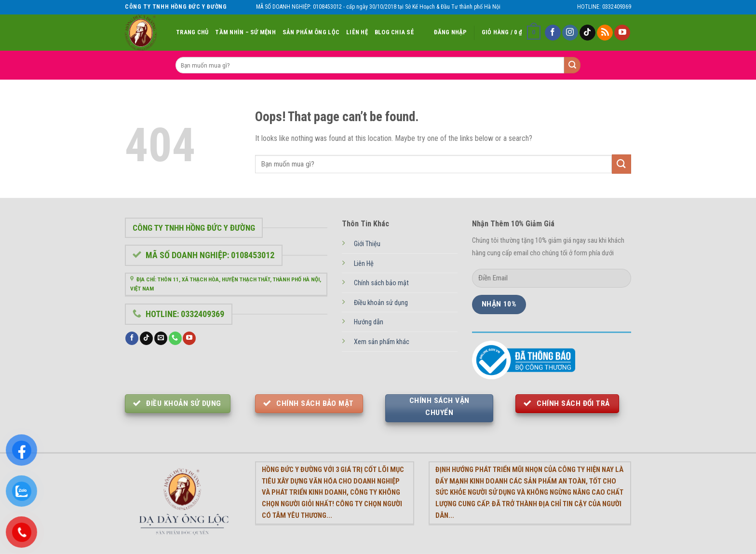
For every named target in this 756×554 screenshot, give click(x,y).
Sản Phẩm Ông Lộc (311, 32)
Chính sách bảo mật (381, 283)
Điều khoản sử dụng (381, 303)
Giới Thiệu (367, 244)
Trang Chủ (192, 32)
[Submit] (621, 164)
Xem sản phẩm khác (382, 342)
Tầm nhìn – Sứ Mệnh (245, 32)
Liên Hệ (357, 32)
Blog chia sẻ (394, 32)
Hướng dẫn (369, 322)
